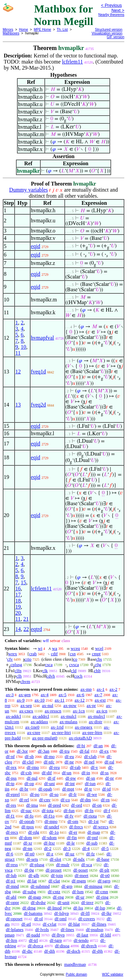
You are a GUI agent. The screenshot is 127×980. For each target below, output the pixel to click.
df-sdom (49, 838)
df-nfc (49, 762)
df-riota (90, 816)
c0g (98, 665)
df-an (98, 746)
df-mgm (79, 881)
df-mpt (68, 789)
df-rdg (34, 832)
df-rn (105, 800)
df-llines (99, 924)
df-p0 (105, 875)
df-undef (52, 827)
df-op (29, 783)
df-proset (54, 870)
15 (23, 582)
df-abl (11, 897)
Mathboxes (11, 33)
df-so (54, 794)
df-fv (69, 816)
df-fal (84, 751)
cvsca (74, 665)
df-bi (81, 746)
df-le (71, 843)
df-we (92, 794)
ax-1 (101, 689)
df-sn (91, 778)
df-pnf (93, 838)
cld (74, 671)
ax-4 (45, 695)
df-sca (87, 865)
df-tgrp (56, 940)
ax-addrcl (41, 716)
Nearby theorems (111, 15)
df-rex (11, 767)
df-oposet (14, 919)
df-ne (69, 762)
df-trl (33, 940)
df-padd (33, 935)
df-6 (9, 854)
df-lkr (107, 913)
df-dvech (89, 946)
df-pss (11, 778)
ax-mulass (69, 722)
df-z (50, 854)
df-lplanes (15, 929)
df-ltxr (49, 843)
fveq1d (38, 372)
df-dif (47, 773)
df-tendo (81, 940)
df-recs (12, 832)
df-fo (29, 816)
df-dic (27, 951)
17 (18, 595)
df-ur (80, 897)
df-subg (29, 892)
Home (24, 30)
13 (18, 405)
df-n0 (30, 854)
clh (19, 676)
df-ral (110, 762)
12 (18, 372)
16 (18, 589)
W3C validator (113, 974)
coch (78, 676)
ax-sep (26, 705)
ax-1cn (79, 711)
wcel (99, 648)
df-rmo (33, 767)
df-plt (104, 870)
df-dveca (35, 946)
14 (18, 629)
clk (45, 671)
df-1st (93, 821)
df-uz (70, 854)
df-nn (27, 848)
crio (28, 659)
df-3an (44, 751)
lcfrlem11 (72, 62)
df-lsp (100, 908)
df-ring (102, 897)
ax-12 (80, 700)
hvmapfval (42, 338)
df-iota (48, 811)
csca (49, 665)
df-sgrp (104, 881)
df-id (106, 789)
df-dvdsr (38, 902)
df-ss (104, 773)
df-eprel (13, 794)
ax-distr (96, 722)
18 (18, 601)
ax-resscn (53, 711)
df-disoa (62, 946)
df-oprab (27, 821)
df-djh (98, 951)
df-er (73, 832)
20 (18, 613)
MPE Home (43, 30)
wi (40, 648)
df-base (103, 859)
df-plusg (37, 865)
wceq (75, 648)
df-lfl (85, 913)
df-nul (32, 778)
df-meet (81, 875)
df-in (86, 773)
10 (23, 347)
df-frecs (76, 827)
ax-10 (40, 700)
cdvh (51, 676)
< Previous (111, 5)
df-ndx (79, 859)
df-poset (80, 870)
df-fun (69, 811)
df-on (97, 805)
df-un (67, 773)
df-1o (54, 832)
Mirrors (8, 30)
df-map (94, 832)
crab (33, 654)
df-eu (69, 756)
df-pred (55, 805)
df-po (35, 794)
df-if (51, 778)
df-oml (60, 919)
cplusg (16, 665)
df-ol (38, 919)
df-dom (25, 838)
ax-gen (25, 695)
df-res (11, 805)
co (75, 659)
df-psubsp (95, 929)
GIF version (115, 37)
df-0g (29, 870)
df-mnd (12, 886)
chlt (98, 671)
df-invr (87, 902)
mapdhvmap (75, 964)
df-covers (87, 919)
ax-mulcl (68, 716)
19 (18, 607)
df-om (73, 821)
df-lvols (42, 929)
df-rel (24, 800)
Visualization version (107, 33)
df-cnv (45, 800)
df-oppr (12, 902)
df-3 (67, 848)
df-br (24, 789)
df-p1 (10, 881)
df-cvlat (49, 924)
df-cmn (102, 892)
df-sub (92, 843)
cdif (54, 654)
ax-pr (91, 705)
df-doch (73, 951)
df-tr (88, 789)
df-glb (34, 875)
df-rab (75, 767)
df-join (57, 875)
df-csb (26, 773)
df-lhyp (58, 935)
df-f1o (49, 816)
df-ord (77, 805)
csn (73, 654)
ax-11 (59, 700)
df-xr (28, 843)
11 (18, 353)
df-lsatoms (33, 913)
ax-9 (21, 700)
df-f (107, 811)
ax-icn (102, 711)
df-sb (29, 756)
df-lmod (55, 908)
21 (26, 619)
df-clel (28, 762)
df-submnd (40, 886)
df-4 (86, 848)
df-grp (67, 886)
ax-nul (48, 705)
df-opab (45, 789)
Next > (118, 10)
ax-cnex (26, 711)
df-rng (58, 897)
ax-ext (100, 700)
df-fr (73, 794)
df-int (70, 783)
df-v (94, 767)
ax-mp (86, 689)
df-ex (104, 751)
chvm (25, 681)
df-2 (48, 848)
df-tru (65, 751)
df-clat (54, 881)
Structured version (109, 30)
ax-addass (39, 722)
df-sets (32, 859)
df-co (65, 800)
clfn (18, 671)
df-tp (10, 783)
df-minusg (93, 886)
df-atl (26, 924)
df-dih (49, 951)
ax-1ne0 (32, 727)
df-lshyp (61, 913)
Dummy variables (28, 190)
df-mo (49, 756)
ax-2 (113, 689)
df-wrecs (101, 827)
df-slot (56, 859)
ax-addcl (13, 716)
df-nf (10, 756)
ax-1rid (57, 727)
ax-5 (62, 695)
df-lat (32, 881)
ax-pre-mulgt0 (45, 738)
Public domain (76, 974)
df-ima (32, 805)
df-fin (72, 838)
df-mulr (63, 865)
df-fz (90, 854)
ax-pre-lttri (61, 732)
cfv (10, 659)
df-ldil (105, 935)
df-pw (71, 778)
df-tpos (28, 827)
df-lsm (78, 892)
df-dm (85, 800)
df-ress (12, 865)
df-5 (105, 848)
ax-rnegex (84, 727)
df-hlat (74, 924)
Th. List (62, 30)
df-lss (78, 908)
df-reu (55, 767)
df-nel (89, 762)
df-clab (90, 756)
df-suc (26, 811)
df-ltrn (11, 940)
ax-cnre (34, 732)
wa (55, 648)
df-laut (82, 935)
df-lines (67, 929)
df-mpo (51, 821)
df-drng (29, 908)
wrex (13, 654)
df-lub (11, 875)
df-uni (49, 783)
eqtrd (36, 629)
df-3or (23, 751)
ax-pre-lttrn (92, 732)
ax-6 (80, 695)
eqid (36, 246)
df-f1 (10, 816)
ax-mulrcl (96, 716)
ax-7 (98, 695)
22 (26, 629)
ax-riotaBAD (80, 738)
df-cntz (54, 892)
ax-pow (70, 705)
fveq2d (38, 405)
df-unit (63, 902)
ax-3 (10, 695)
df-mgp (35, 897)
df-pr (109, 778)
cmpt (96, 654)
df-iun (90, 783)
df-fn (89, 811)
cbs (99, 659)
